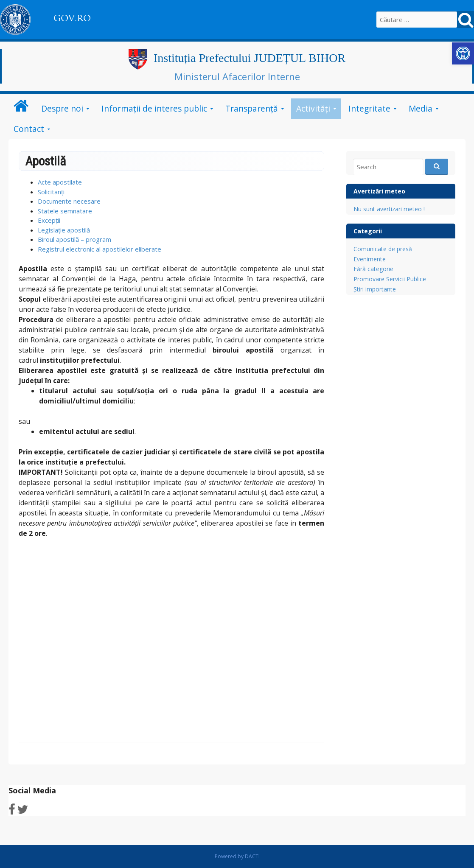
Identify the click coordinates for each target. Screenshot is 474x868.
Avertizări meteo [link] (379, 191)
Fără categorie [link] (373, 269)
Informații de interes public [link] (154, 108)
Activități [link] (313, 108)
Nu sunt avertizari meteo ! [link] (389, 209)
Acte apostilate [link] (60, 182)
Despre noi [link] (62, 108)
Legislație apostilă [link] (64, 230)
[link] (463, 53)
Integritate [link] (369, 108)
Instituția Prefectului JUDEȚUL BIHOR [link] (250, 58)
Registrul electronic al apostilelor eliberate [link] (100, 249)
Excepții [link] (49, 220)
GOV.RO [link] (72, 18)
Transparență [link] (252, 108)
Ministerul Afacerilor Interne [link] (237, 76)
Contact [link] (29, 129)
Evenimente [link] (370, 259)
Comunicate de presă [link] (383, 249)
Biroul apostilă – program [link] (74, 239)
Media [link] (421, 108)
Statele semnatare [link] (65, 211)
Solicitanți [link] (51, 192)
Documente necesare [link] (69, 201)
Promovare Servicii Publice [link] (390, 279)
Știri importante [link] (375, 289)
